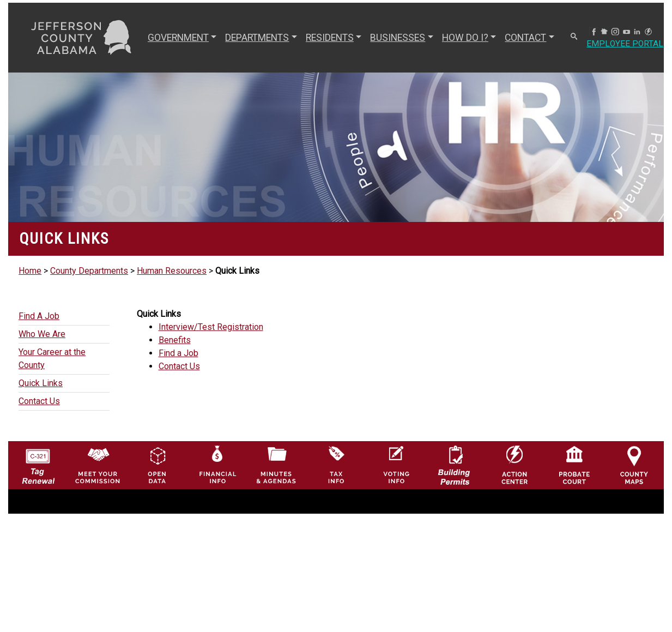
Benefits (175, 340)
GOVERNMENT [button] (178, 38)
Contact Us (179, 366)
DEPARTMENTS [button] (257, 38)
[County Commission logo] (97, 464)
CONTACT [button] (525, 38)
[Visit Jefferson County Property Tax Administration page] (336, 464)
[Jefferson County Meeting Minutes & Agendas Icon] (276, 464)
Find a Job (178, 353)
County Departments (89, 271)
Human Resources (172, 271)
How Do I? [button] (465, 38)
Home (30, 271)
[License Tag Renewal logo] (38, 462)
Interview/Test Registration (211, 327)
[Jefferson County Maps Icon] (634, 464)
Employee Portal (625, 44)
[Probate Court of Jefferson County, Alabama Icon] (574, 464)
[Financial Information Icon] (217, 464)
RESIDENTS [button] (330, 38)
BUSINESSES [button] (398, 38)
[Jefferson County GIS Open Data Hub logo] (157, 464)
